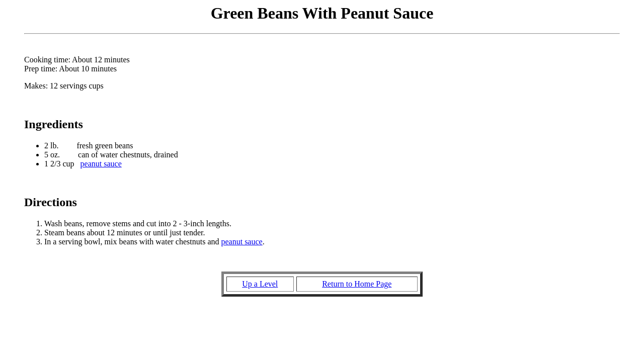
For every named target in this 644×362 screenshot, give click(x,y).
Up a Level (260, 284)
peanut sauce (101, 164)
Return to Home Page (357, 284)
